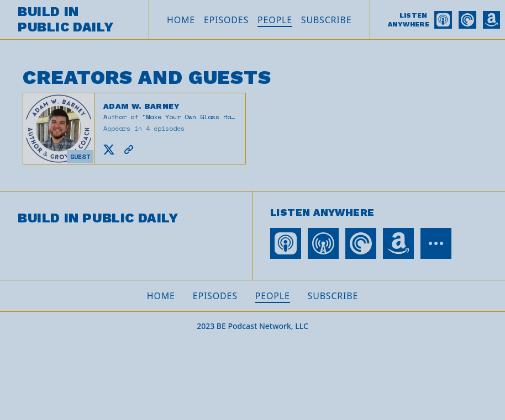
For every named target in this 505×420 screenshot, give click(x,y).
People (275, 20)
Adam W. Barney (141, 106)
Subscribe (327, 20)
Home (181, 20)
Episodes (226, 20)
